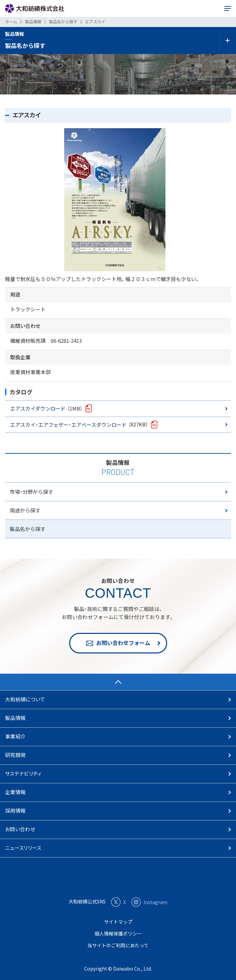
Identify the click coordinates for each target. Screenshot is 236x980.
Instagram (149, 902)
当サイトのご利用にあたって (118, 945)
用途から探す (25, 510)
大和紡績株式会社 (35, 9)
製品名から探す (28, 529)
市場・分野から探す (31, 492)
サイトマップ (118, 922)
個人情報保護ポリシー (118, 933)
